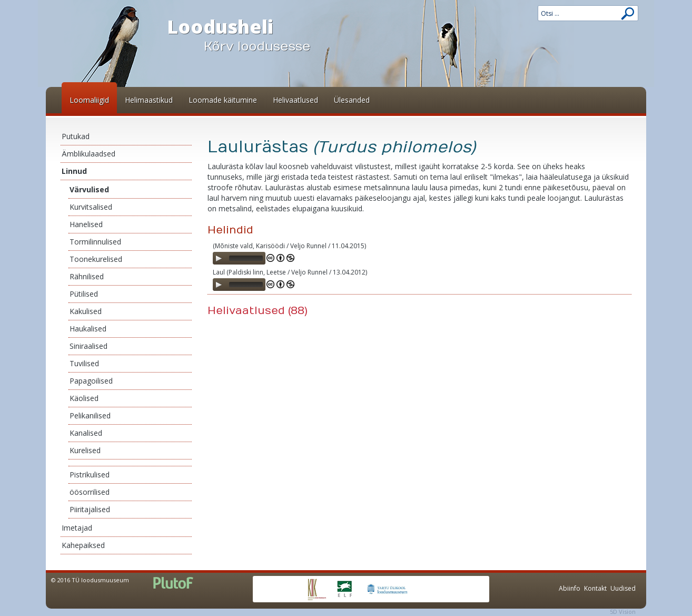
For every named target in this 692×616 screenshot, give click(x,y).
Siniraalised (88, 346)
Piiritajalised (90, 509)
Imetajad (77, 528)
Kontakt (595, 588)
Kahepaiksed (83, 545)
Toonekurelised (96, 259)
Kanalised (86, 433)
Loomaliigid (89, 100)
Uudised (623, 588)
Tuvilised (84, 363)
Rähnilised (87, 276)
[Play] (219, 258)
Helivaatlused (295, 100)
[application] (239, 258)
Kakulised (86, 311)
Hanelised (86, 224)
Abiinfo (570, 588)
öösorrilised (90, 492)
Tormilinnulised (95, 242)
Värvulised (89, 189)
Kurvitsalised (91, 207)
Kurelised (85, 450)
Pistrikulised (90, 475)
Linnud (74, 171)
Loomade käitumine (223, 100)
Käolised (84, 398)
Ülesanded (352, 100)
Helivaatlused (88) (258, 311)
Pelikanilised (90, 415)
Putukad (76, 136)
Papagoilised (91, 381)
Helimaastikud (149, 100)
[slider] (246, 258)
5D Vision (623, 612)
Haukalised (88, 329)
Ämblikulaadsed (88, 154)
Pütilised (84, 294)
